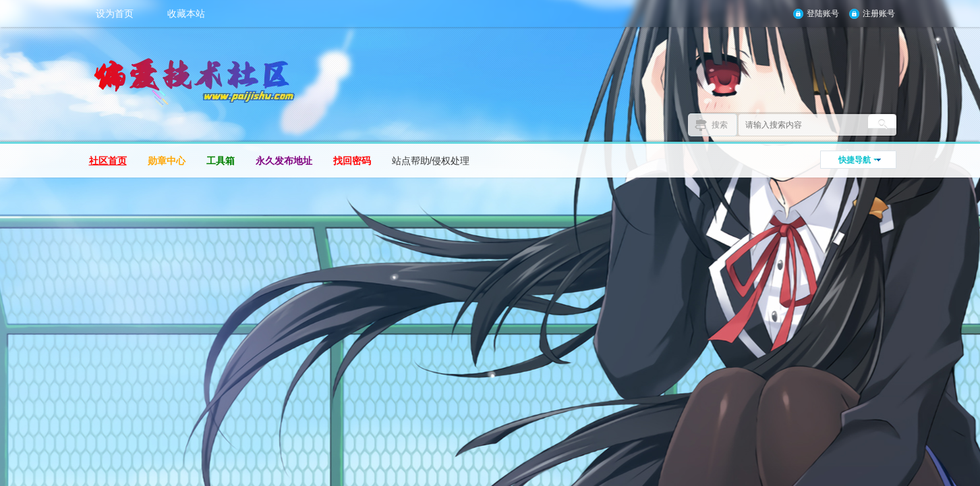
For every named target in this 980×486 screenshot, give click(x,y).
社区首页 (108, 161)
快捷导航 (855, 160)
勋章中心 (167, 161)
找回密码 (352, 161)
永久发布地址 (284, 161)
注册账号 (879, 13)
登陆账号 (823, 13)
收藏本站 (186, 13)
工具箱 (221, 161)
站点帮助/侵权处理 (431, 161)
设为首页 (115, 13)
